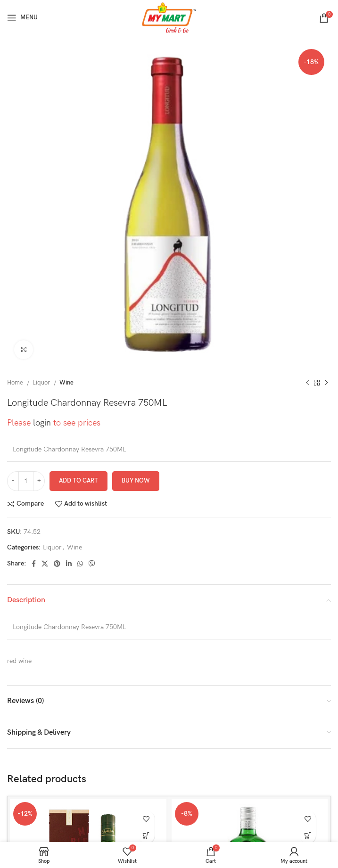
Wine (66, 383)
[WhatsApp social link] (80, 564)
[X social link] (45, 564)
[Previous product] (307, 383)
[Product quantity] (26, 481)
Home (16, 383)
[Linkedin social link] (69, 564)
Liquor (42, 383)
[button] (146, 835)
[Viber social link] (92, 564)
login (42, 423)
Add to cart (78, 481)
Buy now (136, 481)
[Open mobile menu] (22, 18)
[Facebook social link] (34, 564)
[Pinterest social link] (57, 564)
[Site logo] (169, 17)
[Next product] (326, 383)
